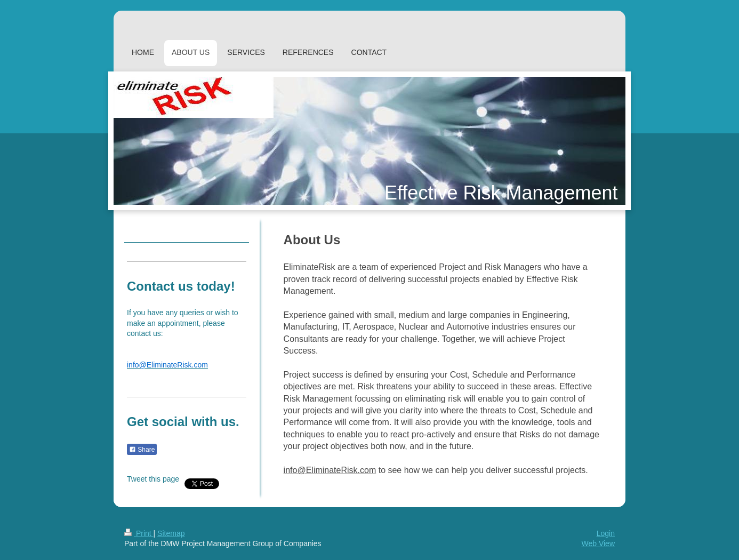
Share (142, 450)
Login (606, 533)
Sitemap (171, 533)
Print (139, 533)
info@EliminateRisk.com (330, 470)
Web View (598, 543)
